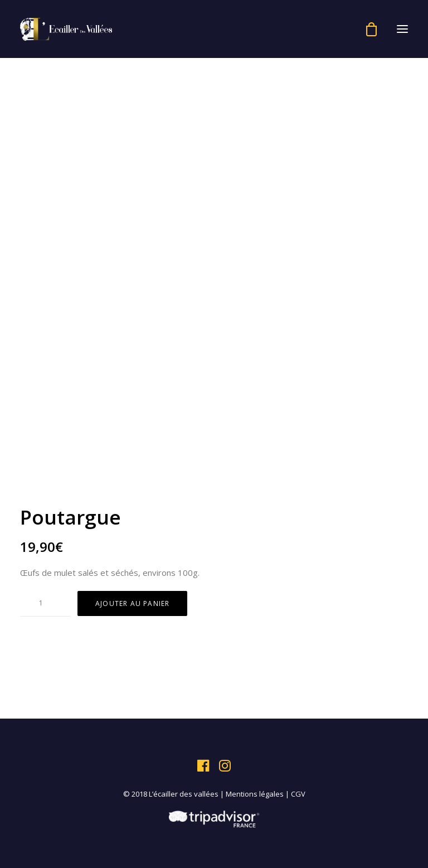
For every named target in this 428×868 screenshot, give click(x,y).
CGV (298, 794)
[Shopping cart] (366, 29)
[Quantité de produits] (45, 603)
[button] (402, 29)
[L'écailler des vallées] (66, 29)
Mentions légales (255, 794)
